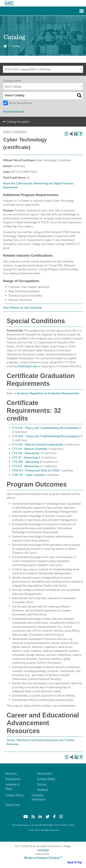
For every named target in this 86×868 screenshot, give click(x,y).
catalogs (43, 850)
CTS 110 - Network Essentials (30, 449)
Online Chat (13, 805)
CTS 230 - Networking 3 (27, 462)
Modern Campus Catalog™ (43, 858)
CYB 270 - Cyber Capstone (28, 475)
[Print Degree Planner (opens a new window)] (67, 134)
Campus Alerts (14, 795)
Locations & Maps (12, 786)
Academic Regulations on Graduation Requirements (48, 393)
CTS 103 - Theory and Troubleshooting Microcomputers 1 (47, 428)
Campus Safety (46, 779)
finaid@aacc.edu (28, 366)
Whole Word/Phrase (20, 103)
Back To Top (75, 862)
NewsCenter (45, 773)
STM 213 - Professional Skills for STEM (36, 470)
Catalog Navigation (18, 122)
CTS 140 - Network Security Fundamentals (38, 444)
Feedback (43, 790)
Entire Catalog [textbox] (13, 86)
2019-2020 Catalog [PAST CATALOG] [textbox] (28, 69)
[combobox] (43, 69)
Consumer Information (39, 797)
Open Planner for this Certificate (23, 308)
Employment (13, 779)
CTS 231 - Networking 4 (26, 466)
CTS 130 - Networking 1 (26, 453)
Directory (11, 773)
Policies (42, 784)
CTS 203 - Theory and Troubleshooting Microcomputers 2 (47, 436)
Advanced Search (13, 112)
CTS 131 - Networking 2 (26, 457)
